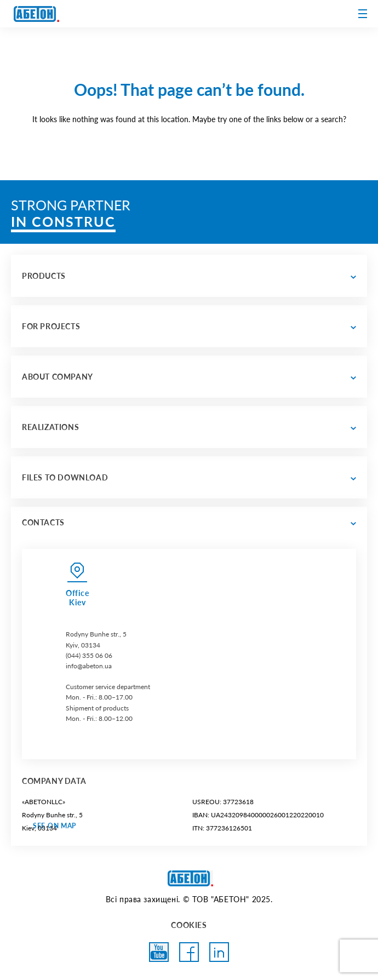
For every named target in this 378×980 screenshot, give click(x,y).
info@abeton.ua (89, 666)
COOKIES (189, 925)
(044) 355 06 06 (89, 655)
